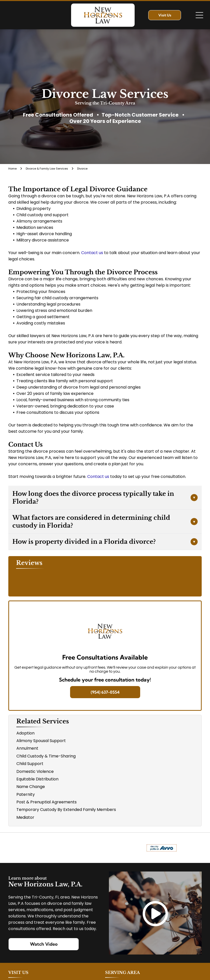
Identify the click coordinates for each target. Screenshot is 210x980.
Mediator (25, 817)
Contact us (92, 253)
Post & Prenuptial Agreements (47, 802)
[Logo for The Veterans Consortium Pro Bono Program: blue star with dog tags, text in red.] (55, 848)
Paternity (26, 794)
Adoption (25, 733)
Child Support (30, 764)
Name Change (31, 787)
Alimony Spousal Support (41, 741)
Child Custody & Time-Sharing (46, 756)
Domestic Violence (35, 771)
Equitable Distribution (37, 779)
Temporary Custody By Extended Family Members (66, 810)
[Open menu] (199, 15)
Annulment (27, 748)
